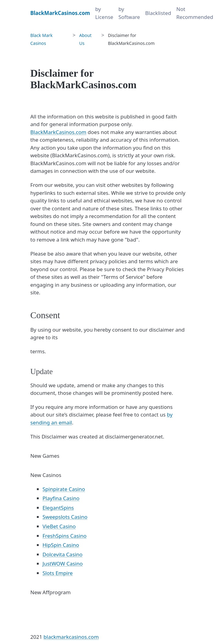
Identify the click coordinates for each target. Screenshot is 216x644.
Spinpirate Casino (64, 489)
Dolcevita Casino (63, 554)
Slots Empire (58, 573)
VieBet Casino (59, 526)
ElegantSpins (58, 508)
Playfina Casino (61, 498)
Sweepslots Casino (65, 517)
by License (104, 13)
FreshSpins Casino (65, 536)
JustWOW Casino (63, 564)
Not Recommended (195, 13)
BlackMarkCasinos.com (58, 132)
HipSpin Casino (61, 545)
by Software (129, 13)
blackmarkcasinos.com (71, 637)
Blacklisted (158, 13)
